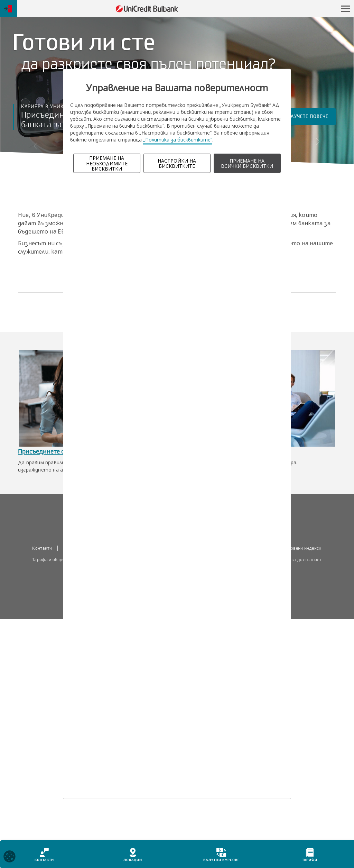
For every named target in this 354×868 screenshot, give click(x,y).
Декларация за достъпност (293, 560)
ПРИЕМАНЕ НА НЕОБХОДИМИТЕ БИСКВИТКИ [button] (107, 163)
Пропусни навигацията (300, 9)
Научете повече (312, 119)
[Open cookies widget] (10, 857)
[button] (345, 9)
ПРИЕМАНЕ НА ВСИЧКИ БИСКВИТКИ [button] (247, 163)
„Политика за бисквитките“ (178, 140)
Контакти (42, 548)
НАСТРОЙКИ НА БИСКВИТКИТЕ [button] (177, 163)
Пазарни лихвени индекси (294, 548)
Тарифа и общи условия (57, 560)
